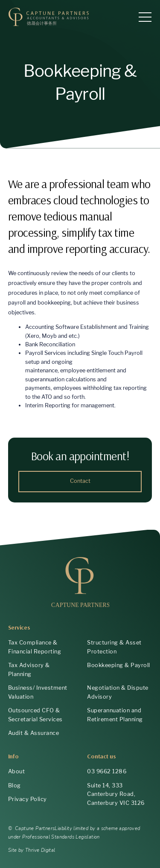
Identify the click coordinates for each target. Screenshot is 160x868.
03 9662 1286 (107, 771)
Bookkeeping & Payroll (119, 665)
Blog (15, 785)
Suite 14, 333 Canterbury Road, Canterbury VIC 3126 (116, 794)
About (17, 771)
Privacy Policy (28, 799)
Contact (80, 481)
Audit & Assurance (34, 733)
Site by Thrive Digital (32, 850)
